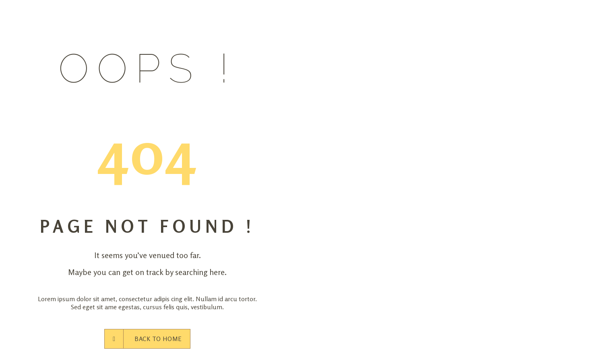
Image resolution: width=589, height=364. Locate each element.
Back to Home (147, 339)
